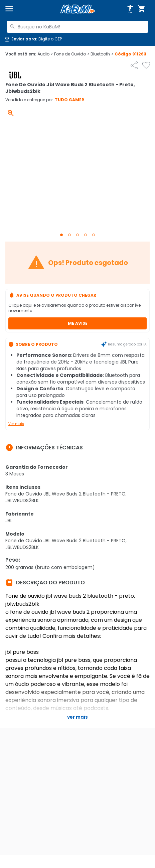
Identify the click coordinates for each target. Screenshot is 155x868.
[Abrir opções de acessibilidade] (130, 9)
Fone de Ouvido (72, 54)
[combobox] (77, 27)
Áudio (45, 54)
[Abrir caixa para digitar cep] (33, 39)
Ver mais (16, 424)
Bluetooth (102, 54)
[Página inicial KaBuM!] (77, 9)
